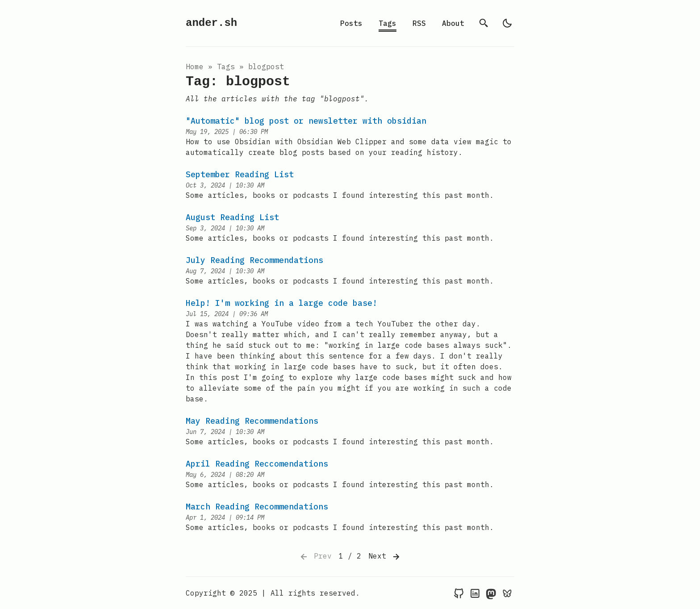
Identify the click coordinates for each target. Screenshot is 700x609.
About (453, 23)
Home (195, 67)
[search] (484, 23)
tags (226, 67)
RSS (419, 23)
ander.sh (211, 23)
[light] (507, 23)
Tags (387, 23)
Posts (351, 23)
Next (385, 557)
